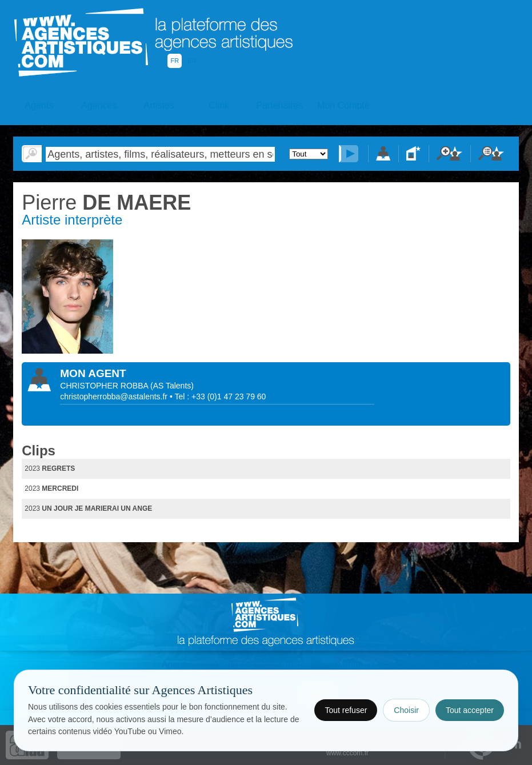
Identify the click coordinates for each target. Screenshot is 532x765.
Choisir (406, 710)
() (172, 386)
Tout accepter (470, 710)
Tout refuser (346, 710)
